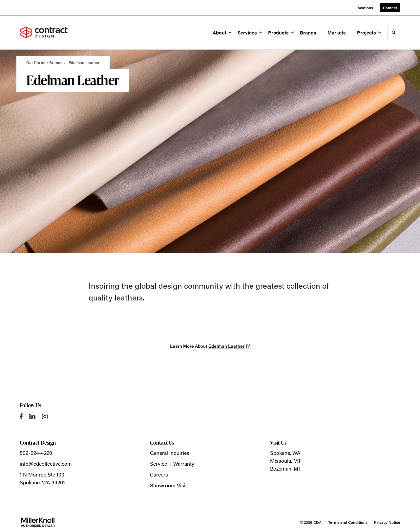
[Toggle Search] (394, 33)
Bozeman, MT (286, 468)
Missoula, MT (285, 461)
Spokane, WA (285, 453)
